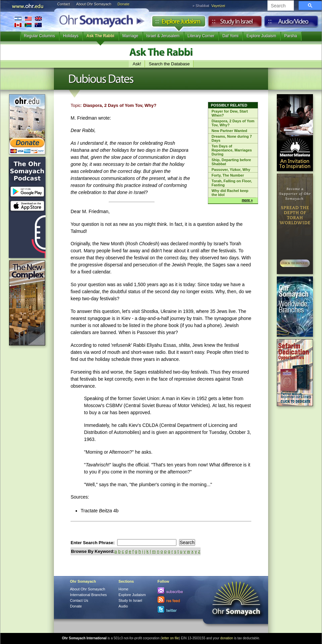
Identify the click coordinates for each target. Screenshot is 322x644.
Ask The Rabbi (100, 36)
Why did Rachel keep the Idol (230, 193)
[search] (280, 6)
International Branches (28, 22)
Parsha (291, 36)
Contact (64, 4)
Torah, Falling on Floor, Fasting (232, 183)
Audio (291, 23)
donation (227, 638)
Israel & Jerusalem (163, 36)
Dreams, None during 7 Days (232, 138)
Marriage (130, 36)
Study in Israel (235, 23)
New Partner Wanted (229, 131)
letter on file (170, 638)
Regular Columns (40, 36)
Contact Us (79, 600)
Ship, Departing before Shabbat (231, 162)
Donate (123, 4)
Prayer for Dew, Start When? (230, 113)
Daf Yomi (230, 36)
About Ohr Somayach (94, 4)
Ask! (137, 64)
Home (123, 589)
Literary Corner (201, 36)
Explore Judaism (179, 23)
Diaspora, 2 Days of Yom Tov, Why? (233, 123)
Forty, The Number (228, 175)
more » (247, 200)
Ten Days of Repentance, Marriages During (232, 150)
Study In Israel (130, 600)
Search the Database (169, 64)
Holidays (71, 36)
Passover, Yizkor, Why (231, 170)
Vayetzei (218, 6)
